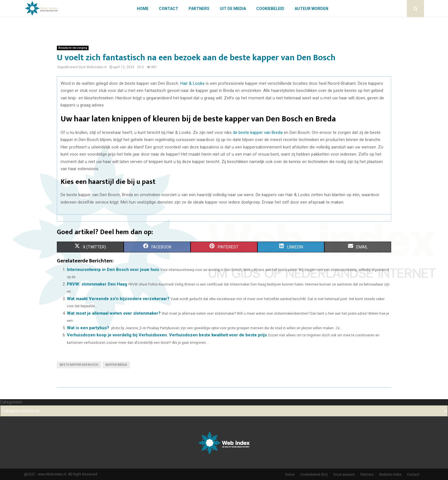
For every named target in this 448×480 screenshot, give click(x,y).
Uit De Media (233, 9)
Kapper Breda (116, 365)
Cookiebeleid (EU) (314, 475)
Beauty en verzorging (73, 48)
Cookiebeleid (270, 9)
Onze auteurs (344, 475)
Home (143, 9)
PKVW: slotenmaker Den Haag (97, 284)
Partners (199, 9)
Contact (169, 9)
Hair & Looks (192, 83)
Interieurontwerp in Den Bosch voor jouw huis (113, 270)
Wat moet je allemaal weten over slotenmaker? (114, 313)
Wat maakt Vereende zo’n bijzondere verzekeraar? (118, 299)
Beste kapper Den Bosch (79, 365)
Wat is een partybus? (88, 328)
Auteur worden (311, 9)
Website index (390, 475)
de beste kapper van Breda (258, 132)
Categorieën (11, 402)
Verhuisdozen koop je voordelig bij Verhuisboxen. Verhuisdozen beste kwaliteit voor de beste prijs (167, 335)
